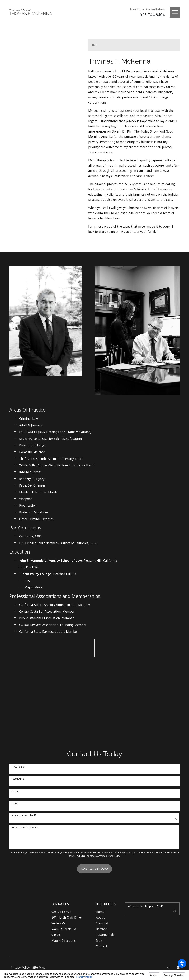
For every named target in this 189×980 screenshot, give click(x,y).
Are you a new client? (24, 815)
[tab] (94, 45)
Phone (16, 791)
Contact (102, 946)
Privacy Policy (20, 967)
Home (100, 912)
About (100, 917)
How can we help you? (25, 828)
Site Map (39, 967)
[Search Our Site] (175, 912)
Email (15, 803)
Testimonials (105, 935)
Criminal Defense (102, 926)
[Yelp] (168, 968)
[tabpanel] (134, 146)
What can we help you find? (145, 906)
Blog (99, 941)
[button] (182, 963)
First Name (18, 767)
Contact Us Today (95, 869)
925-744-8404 (152, 15)
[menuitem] (108, 912)
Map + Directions (64, 941)
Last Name (18, 779)
